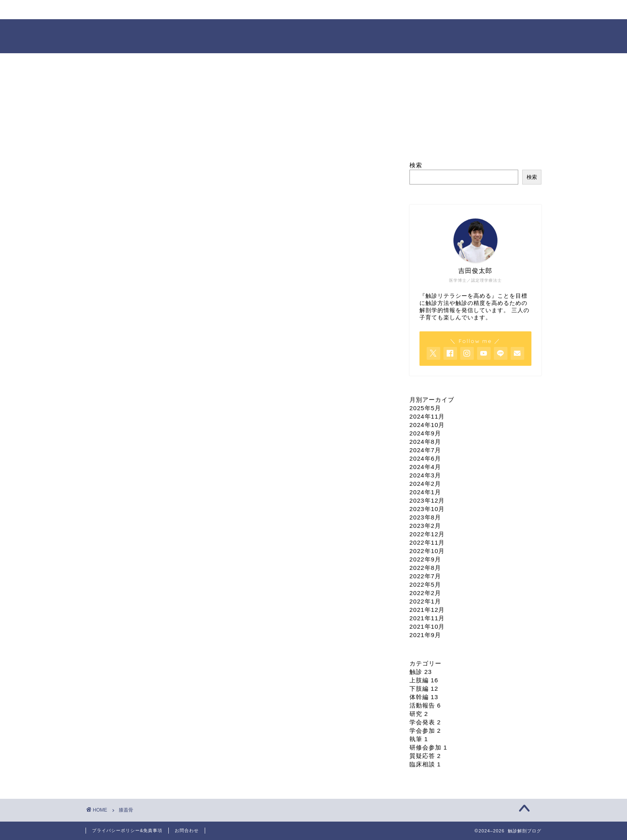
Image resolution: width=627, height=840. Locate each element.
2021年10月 (427, 626)
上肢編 (424, 680)
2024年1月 (425, 492)
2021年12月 (427, 610)
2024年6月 (425, 458)
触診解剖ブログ (314, 35)
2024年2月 (425, 484)
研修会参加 (428, 747)
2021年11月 (427, 618)
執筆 (419, 739)
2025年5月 (425, 408)
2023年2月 (425, 526)
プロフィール (196, 10)
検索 (416, 165)
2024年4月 (425, 467)
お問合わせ (187, 830)
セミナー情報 (268, 10)
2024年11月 (427, 416)
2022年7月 (425, 576)
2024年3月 (425, 475)
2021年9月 (425, 635)
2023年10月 (427, 509)
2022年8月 (425, 568)
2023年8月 (425, 517)
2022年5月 (425, 584)
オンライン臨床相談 (341, 10)
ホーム (122, 10)
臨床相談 (425, 764)
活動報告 (425, 705)
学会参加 (425, 731)
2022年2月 (425, 593)
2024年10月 (427, 425)
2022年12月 (427, 534)
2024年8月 (425, 442)
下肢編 (424, 689)
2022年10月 (427, 551)
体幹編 (424, 697)
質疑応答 (425, 756)
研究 (419, 714)
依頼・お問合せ (415, 10)
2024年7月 (425, 450)
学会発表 (425, 722)
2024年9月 (425, 433)
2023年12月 (427, 500)
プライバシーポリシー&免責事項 (127, 830)
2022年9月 (425, 559)
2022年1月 (425, 601)
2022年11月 (427, 542)
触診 (421, 672)
